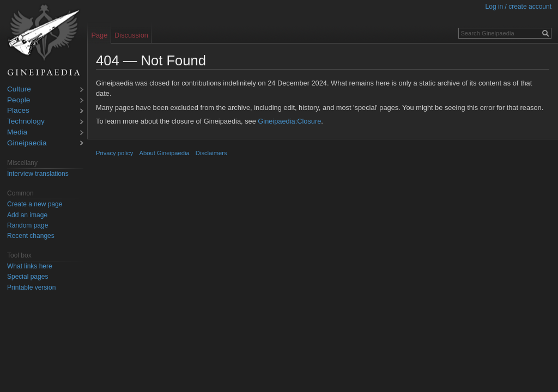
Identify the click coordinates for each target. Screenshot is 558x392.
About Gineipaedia (165, 153)
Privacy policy (114, 153)
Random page (28, 225)
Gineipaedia (27, 143)
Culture (19, 90)
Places (18, 111)
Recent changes (31, 236)
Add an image (27, 215)
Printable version (31, 287)
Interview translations (38, 174)
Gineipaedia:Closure (289, 121)
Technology (26, 122)
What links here (30, 266)
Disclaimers (211, 153)
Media (17, 133)
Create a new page (35, 204)
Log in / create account (518, 7)
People (19, 100)
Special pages (28, 277)
